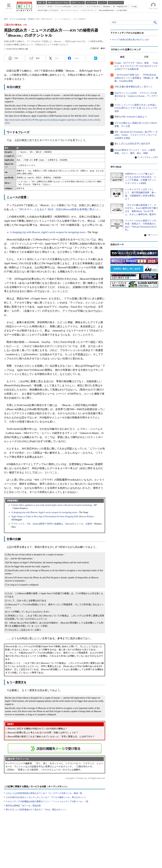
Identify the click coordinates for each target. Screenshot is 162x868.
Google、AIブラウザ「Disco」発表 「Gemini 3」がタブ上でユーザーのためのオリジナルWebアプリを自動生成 (136, 66)
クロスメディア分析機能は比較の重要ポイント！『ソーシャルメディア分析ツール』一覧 (47, 801)
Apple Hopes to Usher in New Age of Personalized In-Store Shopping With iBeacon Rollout (52, 517)
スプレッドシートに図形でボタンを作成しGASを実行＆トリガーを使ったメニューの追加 (136, 108)
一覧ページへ (152, 235)
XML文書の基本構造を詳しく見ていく (134, 87)
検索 (155, 22)
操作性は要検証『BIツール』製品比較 (23, 806)
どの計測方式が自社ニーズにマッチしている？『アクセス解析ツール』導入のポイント (46, 797)
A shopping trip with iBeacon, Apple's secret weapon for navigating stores (48, 232)
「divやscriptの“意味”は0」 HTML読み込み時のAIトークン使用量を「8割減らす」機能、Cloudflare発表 (136, 78)
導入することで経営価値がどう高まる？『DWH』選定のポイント (36, 810)
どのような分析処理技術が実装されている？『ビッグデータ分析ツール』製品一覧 (44, 793)
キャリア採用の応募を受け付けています (131, 40)
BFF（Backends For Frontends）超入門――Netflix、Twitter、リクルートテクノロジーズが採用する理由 (136, 135)
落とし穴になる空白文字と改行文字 (132, 144)
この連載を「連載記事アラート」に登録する (55, 748)
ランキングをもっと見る (148, 157)
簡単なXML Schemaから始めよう (131, 117)
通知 (38, 58)
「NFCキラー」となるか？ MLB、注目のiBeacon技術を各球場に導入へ (57, 209)
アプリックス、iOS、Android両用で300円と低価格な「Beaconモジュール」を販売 (52, 524)
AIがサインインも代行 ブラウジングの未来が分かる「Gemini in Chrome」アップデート (136, 96)
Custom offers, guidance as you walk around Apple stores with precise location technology (52, 505)
